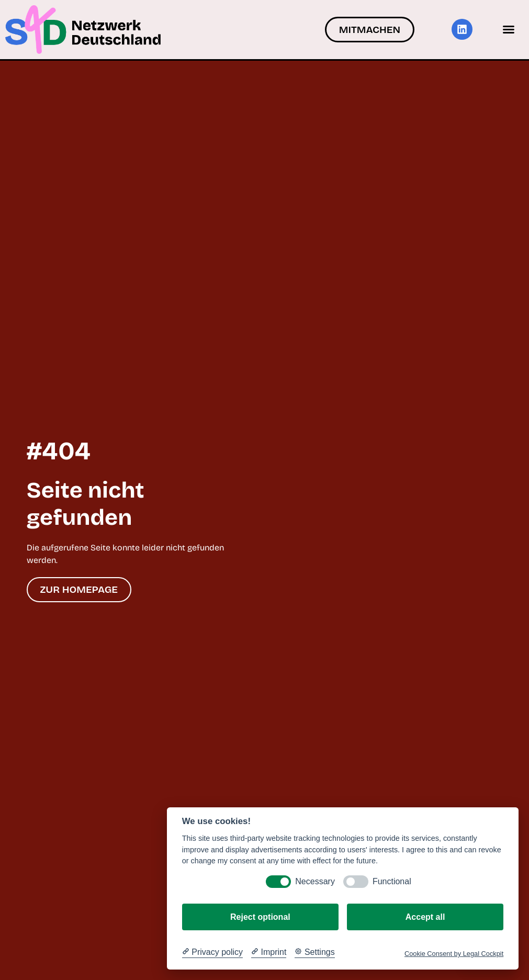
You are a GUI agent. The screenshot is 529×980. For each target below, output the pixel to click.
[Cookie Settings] (314, 952)
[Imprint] (269, 952)
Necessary (315, 881)
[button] (509, 29)
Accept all (425, 917)
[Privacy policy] (212, 952)
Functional (392, 881)
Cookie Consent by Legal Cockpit (454, 954)
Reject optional (260, 917)
